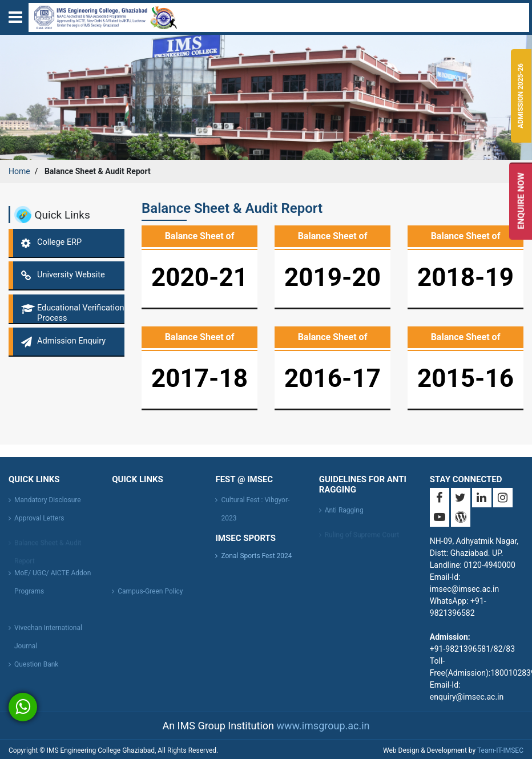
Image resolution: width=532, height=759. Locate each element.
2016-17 (332, 378)
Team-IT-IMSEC (500, 750)
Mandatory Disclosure (48, 503)
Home (19, 171)
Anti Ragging (344, 513)
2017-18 (199, 378)
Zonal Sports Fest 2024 (256, 556)
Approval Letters (39, 521)
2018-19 (465, 277)
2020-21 (199, 277)
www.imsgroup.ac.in (323, 726)
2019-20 (332, 277)
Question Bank (36, 667)
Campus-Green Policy (150, 594)
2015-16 (465, 378)
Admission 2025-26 (521, 96)
